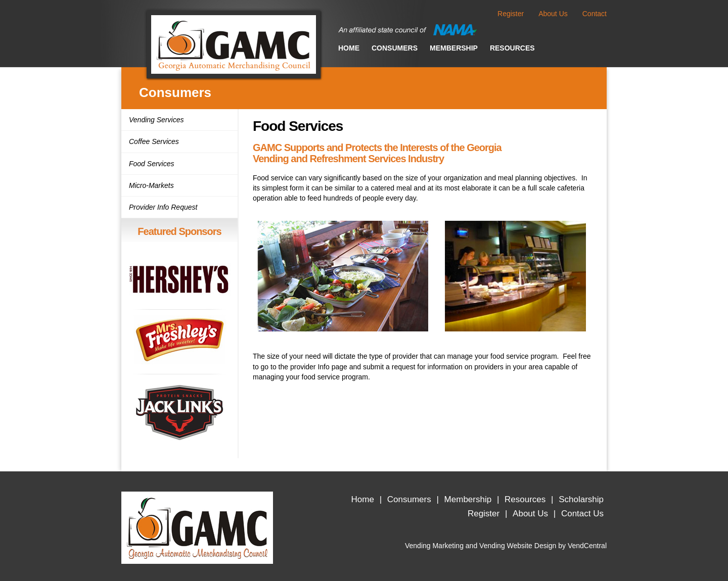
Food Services (151, 164)
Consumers (395, 48)
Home (349, 48)
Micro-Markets (151, 185)
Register (511, 14)
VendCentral (587, 546)
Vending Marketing (434, 546)
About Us (553, 14)
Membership (454, 48)
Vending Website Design (518, 546)
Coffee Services (154, 141)
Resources (512, 48)
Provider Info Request (163, 207)
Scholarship (581, 499)
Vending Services (156, 120)
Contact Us (582, 514)
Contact (595, 14)
